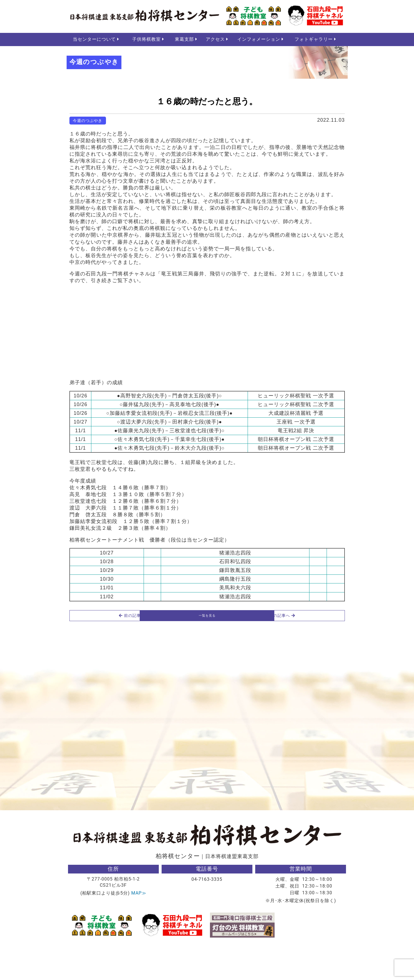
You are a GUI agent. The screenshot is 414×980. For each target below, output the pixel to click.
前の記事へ (97, 648)
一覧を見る (207, 648)
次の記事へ (317, 648)
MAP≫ (139, 928)
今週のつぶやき (88, 122)
